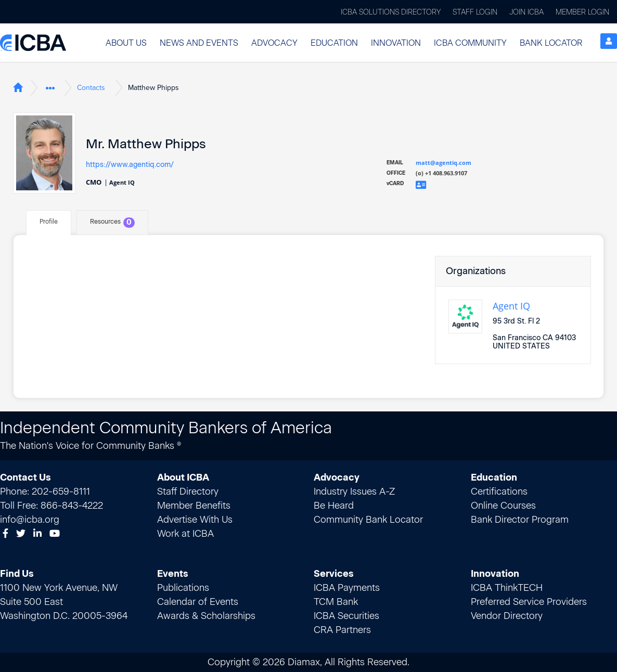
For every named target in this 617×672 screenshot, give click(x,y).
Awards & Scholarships (206, 616)
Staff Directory (188, 492)
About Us (126, 43)
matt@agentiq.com (444, 163)
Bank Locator (551, 43)
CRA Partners (342, 630)
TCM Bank (336, 602)
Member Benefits (194, 506)
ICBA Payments (347, 588)
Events (173, 574)
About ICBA (183, 477)
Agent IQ (511, 306)
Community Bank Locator (368, 520)
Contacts (91, 88)
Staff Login (475, 12)
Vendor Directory (507, 616)
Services (334, 574)
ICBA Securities (346, 616)
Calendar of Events (198, 602)
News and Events (199, 43)
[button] (126, 43)
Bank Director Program (520, 520)
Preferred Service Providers (529, 602)
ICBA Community (470, 43)
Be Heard (334, 506)
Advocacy (274, 43)
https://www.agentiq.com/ (130, 164)
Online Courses (503, 506)
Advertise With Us (195, 520)
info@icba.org (30, 520)
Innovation (396, 43)
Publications (183, 588)
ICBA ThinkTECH (507, 588)
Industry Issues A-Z (354, 492)
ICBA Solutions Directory (391, 12)
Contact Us (25, 477)
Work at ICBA (185, 534)
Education (334, 43)
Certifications (499, 492)
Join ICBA (526, 12)
